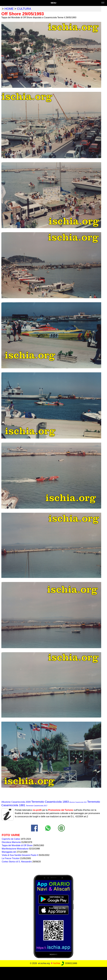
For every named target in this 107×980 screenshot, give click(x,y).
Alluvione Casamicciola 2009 (16, 802)
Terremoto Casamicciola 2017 (37, 806)
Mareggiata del (9, 852)
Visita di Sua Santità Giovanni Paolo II (20, 855)
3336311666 (69, 963)
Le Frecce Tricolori (11, 858)
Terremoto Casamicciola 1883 (50, 802)
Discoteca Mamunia (12, 842)
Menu (53, 3)
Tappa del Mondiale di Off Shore (17, 845)
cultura (24, 9)
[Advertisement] (54, 973)
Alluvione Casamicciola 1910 (78, 802)
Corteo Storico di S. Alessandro (17, 862)
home (9, 9)
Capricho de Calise (11, 839)
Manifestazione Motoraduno (15, 849)
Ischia (57, 963)
